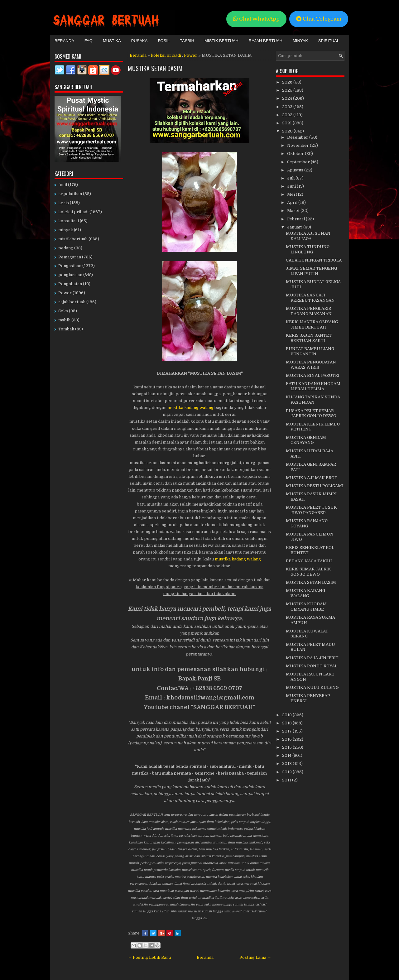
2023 (288, 107)
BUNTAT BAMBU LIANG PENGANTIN (310, 351)
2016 (287, 739)
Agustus (296, 170)
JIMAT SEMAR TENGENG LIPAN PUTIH (311, 271)
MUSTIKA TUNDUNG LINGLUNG (308, 249)
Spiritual (329, 41)
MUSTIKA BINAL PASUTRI (313, 375)
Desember (298, 137)
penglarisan (70, 275)
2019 (287, 715)
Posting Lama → (255, 957)
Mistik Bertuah (221, 41)
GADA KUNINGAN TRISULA (314, 260)
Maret (294, 211)
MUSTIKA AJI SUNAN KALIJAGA (308, 236)
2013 (287, 764)
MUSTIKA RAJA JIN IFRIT (312, 658)
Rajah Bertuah (266, 41)
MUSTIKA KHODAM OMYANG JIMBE (306, 607)
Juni (292, 186)
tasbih (64, 320)
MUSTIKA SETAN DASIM (155, 68)
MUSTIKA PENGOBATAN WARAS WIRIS (311, 365)
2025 (288, 90)
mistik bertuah (73, 239)
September (299, 162)
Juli (291, 178)
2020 (288, 131)
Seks (63, 311)
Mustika (112, 41)
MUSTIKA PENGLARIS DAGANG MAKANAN (309, 311)
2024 (288, 98)
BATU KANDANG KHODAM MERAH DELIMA (313, 386)
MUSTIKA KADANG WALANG (305, 593)
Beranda (64, 41)
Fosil (164, 41)
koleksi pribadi (166, 55)
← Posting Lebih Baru (149, 957)
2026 (288, 82)
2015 (287, 747)
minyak (66, 230)
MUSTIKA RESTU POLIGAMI (315, 486)
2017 (287, 731)
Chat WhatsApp (256, 19)
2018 (287, 723)
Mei (291, 194)
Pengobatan (70, 284)
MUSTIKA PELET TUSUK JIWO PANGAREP (311, 510)
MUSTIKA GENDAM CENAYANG (306, 440)
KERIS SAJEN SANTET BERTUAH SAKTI (309, 338)
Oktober (296, 154)
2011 (287, 780)
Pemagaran (70, 257)
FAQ (89, 41)
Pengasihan (70, 266)
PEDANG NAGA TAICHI (309, 561)
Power (191, 55)
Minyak (300, 41)
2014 (287, 755)
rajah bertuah (72, 302)
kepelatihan (70, 194)
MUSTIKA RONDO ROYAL (312, 666)
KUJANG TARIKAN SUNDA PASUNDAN (313, 400)
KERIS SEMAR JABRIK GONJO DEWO (308, 572)
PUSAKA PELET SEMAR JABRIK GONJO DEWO (311, 413)
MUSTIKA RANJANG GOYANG (307, 523)
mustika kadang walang (190, 408)
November (298, 145)
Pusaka (139, 41)
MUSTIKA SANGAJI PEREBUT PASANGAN (310, 298)
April (293, 202)
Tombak (66, 329)
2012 (287, 772)
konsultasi (69, 221)
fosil (63, 185)
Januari (295, 227)
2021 (287, 123)
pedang (66, 248)
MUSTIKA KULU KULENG (312, 687)
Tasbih (187, 41)
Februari (296, 219)
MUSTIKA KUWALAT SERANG (307, 634)
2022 (288, 115)
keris (64, 203)
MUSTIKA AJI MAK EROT (312, 478)
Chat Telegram (319, 19)
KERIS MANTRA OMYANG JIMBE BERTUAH (312, 324)
